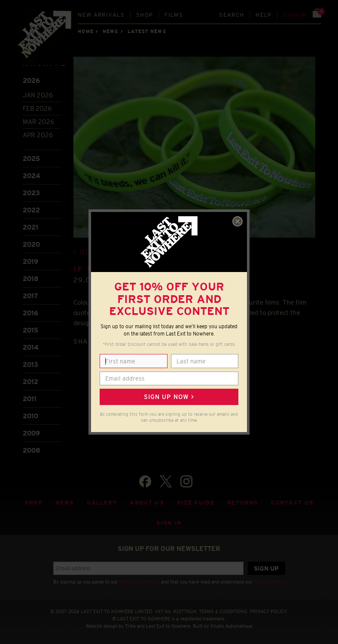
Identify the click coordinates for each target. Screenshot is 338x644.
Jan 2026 (38, 95)
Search (231, 15)
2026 (31, 80)
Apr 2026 (38, 135)
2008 (32, 450)
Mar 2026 (38, 122)
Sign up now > (169, 397)
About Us (147, 503)
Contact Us (292, 503)
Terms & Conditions (139, 582)
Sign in (295, 15)
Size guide (196, 503)
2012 (30, 382)
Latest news (147, 31)
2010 (30, 416)
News (110, 31)
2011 (30, 399)
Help (263, 15)
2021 (30, 227)
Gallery (102, 503)
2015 (30, 330)
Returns (243, 503)
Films (174, 15)
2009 (31, 433)
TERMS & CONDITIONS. (224, 611)
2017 (30, 296)
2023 (31, 193)
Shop (145, 15)
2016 (30, 313)
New (101, 15)
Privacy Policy (268, 582)
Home (85, 31)
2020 (31, 244)
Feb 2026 (37, 108)
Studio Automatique (231, 626)
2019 (30, 262)
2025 (31, 159)
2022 (31, 210)
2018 (31, 279)
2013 (30, 364)
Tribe (130, 626)
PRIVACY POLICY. (269, 611)
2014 (30, 347)
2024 (31, 176)
